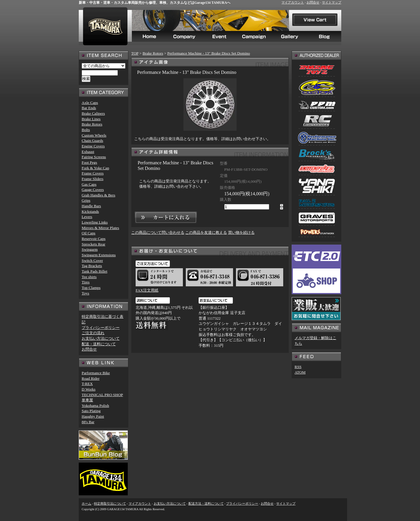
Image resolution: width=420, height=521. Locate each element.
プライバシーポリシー (101, 328)
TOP (135, 53)
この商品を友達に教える (206, 232)
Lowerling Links (95, 222)
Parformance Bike (96, 373)
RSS (298, 367)
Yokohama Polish (95, 406)
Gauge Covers (93, 190)
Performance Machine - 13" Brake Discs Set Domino (209, 53)
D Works (89, 389)
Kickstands (90, 211)
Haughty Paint (93, 416)
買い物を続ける (241, 232)
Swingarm (90, 249)
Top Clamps (91, 288)
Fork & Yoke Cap (95, 168)
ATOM (300, 372)
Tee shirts (89, 277)
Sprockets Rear (93, 244)
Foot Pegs (89, 162)
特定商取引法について (110, 504)
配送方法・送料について (206, 504)
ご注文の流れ (93, 333)
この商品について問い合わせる (158, 232)
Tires (86, 282)
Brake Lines (91, 119)
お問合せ (313, 2)
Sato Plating (91, 411)
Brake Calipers (93, 113)
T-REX (87, 384)
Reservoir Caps (94, 239)
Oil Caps (89, 233)
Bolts (86, 130)
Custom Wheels (94, 135)
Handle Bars (91, 206)
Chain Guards (92, 141)
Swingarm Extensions (99, 255)
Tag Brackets (92, 266)
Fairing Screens (94, 157)
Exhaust (88, 152)
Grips (86, 200)
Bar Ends (89, 108)
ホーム (86, 504)
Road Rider (91, 378)
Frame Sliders (92, 179)
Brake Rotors (153, 53)
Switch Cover (92, 260)
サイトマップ (332, 2)
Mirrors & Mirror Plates (100, 228)
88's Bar (88, 422)
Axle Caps (90, 103)
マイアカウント (293, 2)
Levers (87, 217)
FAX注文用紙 (147, 290)
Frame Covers (93, 173)
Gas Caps (89, 184)
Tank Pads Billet (94, 271)
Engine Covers (93, 146)
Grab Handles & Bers (98, 195)
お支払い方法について (101, 338)
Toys (85, 293)
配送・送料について (99, 344)
